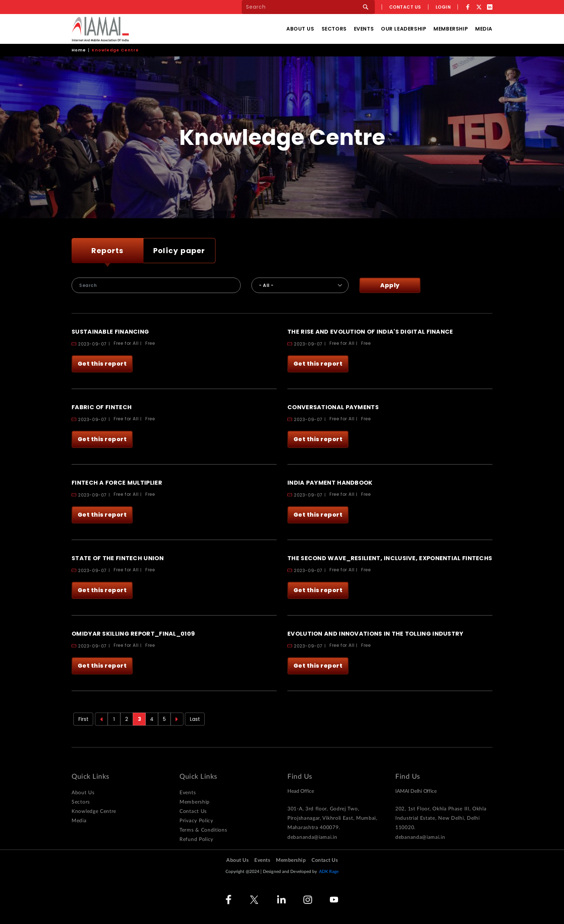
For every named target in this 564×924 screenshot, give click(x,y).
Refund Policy (196, 840)
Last (195, 719)
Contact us (405, 7)
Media (484, 29)
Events (364, 29)
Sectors (334, 29)
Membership (451, 29)
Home (79, 50)
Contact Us (193, 811)
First (83, 719)
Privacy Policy (196, 821)
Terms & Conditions (203, 830)
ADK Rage (329, 872)
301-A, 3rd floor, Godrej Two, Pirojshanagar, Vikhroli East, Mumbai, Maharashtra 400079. (332, 818)
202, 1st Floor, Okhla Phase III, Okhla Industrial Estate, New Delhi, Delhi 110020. (441, 818)
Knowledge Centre (94, 811)
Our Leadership (404, 29)
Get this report (102, 364)
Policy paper (179, 251)
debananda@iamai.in (312, 837)
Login (443, 7)
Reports (107, 251)
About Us (300, 29)
